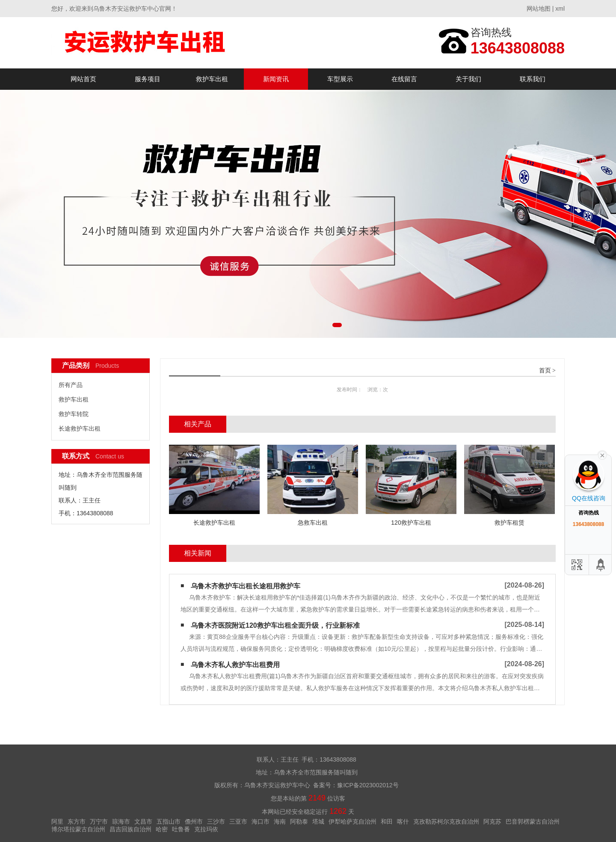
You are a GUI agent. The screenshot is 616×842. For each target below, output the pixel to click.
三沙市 (216, 821)
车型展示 (340, 79)
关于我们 (468, 79)
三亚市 (238, 821)
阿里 (57, 821)
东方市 (77, 821)
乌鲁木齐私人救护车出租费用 (235, 665)
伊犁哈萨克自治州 (352, 821)
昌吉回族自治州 (130, 829)
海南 (280, 821)
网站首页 (83, 79)
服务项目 (148, 79)
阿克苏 (492, 821)
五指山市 (169, 821)
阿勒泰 (299, 821)
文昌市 (143, 821)
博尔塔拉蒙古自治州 (78, 829)
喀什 (403, 821)
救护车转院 (74, 414)
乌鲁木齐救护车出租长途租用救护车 (246, 586)
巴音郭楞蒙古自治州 (533, 821)
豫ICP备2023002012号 (368, 785)
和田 (387, 821)
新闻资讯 (276, 79)
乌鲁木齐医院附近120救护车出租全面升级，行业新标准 (275, 625)
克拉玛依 (206, 829)
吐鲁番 (181, 829)
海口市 (261, 821)
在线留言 (404, 79)
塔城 (318, 821)
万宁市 (99, 821)
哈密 (162, 829)
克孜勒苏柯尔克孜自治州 (446, 821)
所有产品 (71, 385)
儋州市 (194, 821)
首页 (545, 371)
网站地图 (539, 9)
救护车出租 (212, 79)
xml (560, 9)
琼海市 (121, 821)
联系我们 (533, 79)
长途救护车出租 (80, 428)
